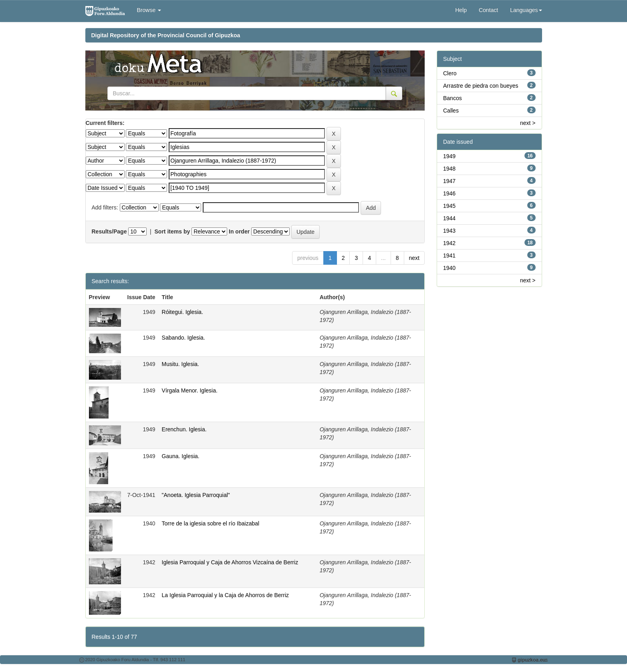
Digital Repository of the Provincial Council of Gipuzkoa (166, 35)
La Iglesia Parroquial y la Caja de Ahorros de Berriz (226, 595)
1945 (449, 206)
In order (239, 231)
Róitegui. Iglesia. (183, 312)
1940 (449, 268)
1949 (449, 156)
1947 (449, 181)
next (414, 258)
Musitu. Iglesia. (180, 364)
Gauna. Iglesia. (181, 456)
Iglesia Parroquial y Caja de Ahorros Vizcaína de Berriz (230, 562)
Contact (488, 10)
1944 (449, 218)
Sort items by (172, 231)
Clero (450, 73)
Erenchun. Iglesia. (184, 429)
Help (461, 10)
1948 (449, 169)
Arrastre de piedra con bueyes (481, 86)
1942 (449, 243)
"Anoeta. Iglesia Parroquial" (196, 495)
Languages (526, 10)
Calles (451, 111)
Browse (149, 10)
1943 (449, 231)
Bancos (453, 98)
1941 (449, 256)
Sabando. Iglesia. (183, 338)
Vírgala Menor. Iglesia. (190, 390)
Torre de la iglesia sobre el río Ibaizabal (211, 523)
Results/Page (109, 231)
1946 (449, 193)
